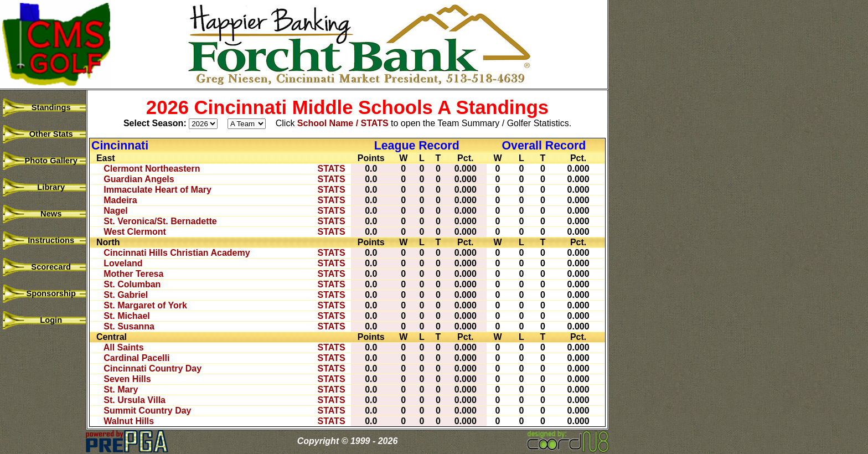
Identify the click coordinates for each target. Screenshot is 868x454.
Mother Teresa (133, 274)
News (45, 214)
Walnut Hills (129, 421)
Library (44, 187)
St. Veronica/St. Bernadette (160, 221)
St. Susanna (129, 326)
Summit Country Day (147, 411)
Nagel (116, 211)
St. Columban (132, 284)
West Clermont (135, 232)
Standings (44, 107)
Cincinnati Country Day (153, 368)
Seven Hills (127, 379)
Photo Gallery (44, 161)
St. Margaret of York (145, 305)
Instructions (44, 240)
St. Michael (127, 316)
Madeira (120, 200)
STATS (331, 169)
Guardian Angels (139, 179)
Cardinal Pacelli (136, 358)
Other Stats (44, 134)
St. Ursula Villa (135, 400)
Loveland (123, 263)
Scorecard (44, 267)
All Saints (124, 347)
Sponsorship (44, 293)
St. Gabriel (126, 295)
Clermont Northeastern (152, 169)
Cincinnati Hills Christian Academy (177, 253)
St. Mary (121, 389)
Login (44, 320)
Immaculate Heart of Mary (157, 190)
